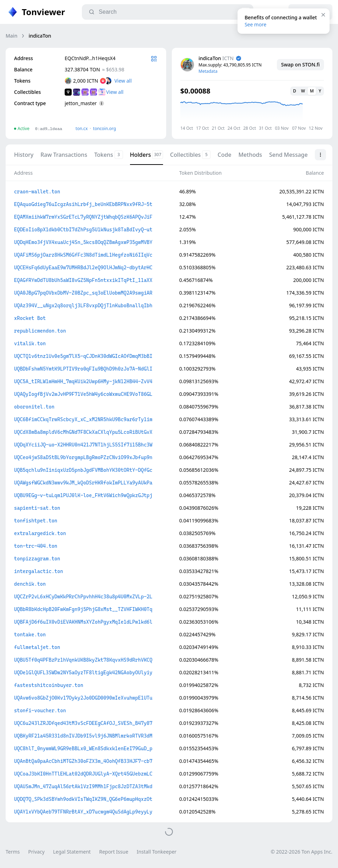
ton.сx (82, 128)
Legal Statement (72, 852)
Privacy (36, 852)
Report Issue (114, 852)
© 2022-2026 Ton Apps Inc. (302, 852)
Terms (13, 852)
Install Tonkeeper (157, 852)
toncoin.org (105, 128)
